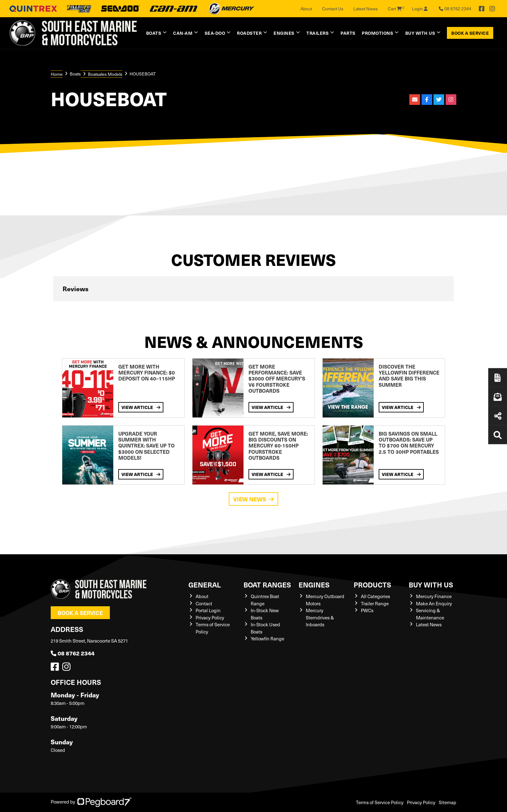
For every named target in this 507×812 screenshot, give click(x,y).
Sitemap (448, 802)
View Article (141, 407)
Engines (284, 33)
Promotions (377, 33)
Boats (154, 33)
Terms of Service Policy (380, 802)
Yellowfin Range (267, 639)
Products (372, 584)
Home (57, 74)
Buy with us (420, 33)
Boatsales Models (105, 74)
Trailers (318, 33)
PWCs (367, 610)
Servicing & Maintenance (430, 614)
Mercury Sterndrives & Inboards (320, 617)
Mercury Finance (434, 596)
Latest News (366, 9)
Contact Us (333, 9)
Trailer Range (375, 603)
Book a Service (470, 33)
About (306, 9)
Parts (348, 33)
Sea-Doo (215, 33)
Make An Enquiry (434, 603)
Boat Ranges (267, 584)
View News (253, 499)
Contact (204, 603)
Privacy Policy (210, 618)
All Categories (375, 596)
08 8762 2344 (73, 653)
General (205, 584)
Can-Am (183, 33)
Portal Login (208, 610)
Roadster (249, 33)
